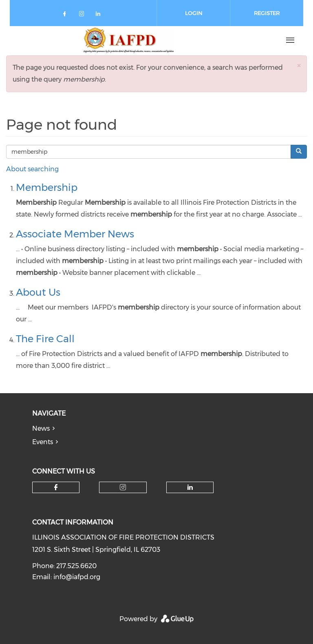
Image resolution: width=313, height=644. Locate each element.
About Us (38, 292)
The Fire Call (45, 339)
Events (43, 442)
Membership (47, 187)
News (41, 428)
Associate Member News (75, 234)
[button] (299, 65)
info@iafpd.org (77, 577)
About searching (32, 169)
